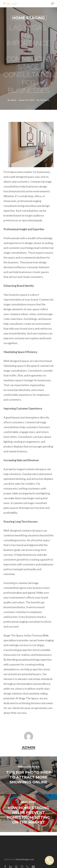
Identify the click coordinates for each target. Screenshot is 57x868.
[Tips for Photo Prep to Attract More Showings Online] (28, 775)
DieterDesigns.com (25, 859)
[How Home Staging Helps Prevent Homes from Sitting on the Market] (28, 813)
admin (13, 100)
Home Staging (28, 18)
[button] (53, 4)
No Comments (43, 100)
